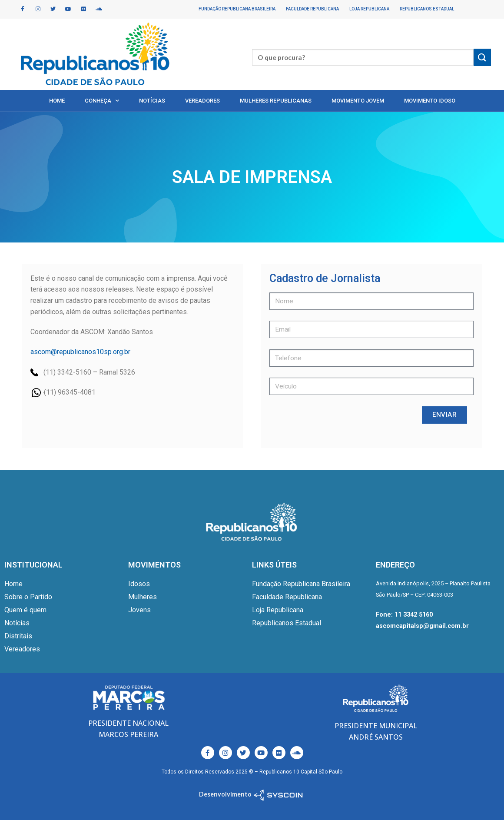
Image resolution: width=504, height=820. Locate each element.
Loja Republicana (369, 9)
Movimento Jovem (358, 101)
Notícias (152, 101)
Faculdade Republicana (312, 9)
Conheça (102, 101)
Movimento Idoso (430, 101)
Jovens (139, 610)
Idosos (139, 584)
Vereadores (202, 101)
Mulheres (143, 597)
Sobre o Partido (28, 597)
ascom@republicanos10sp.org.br (80, 352)
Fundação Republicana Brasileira (237, 9)
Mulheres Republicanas (276, 101)
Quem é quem (25, 610)
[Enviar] (482, 57)
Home (57, 101)
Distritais (18, 636)
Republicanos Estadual (427, 9)
